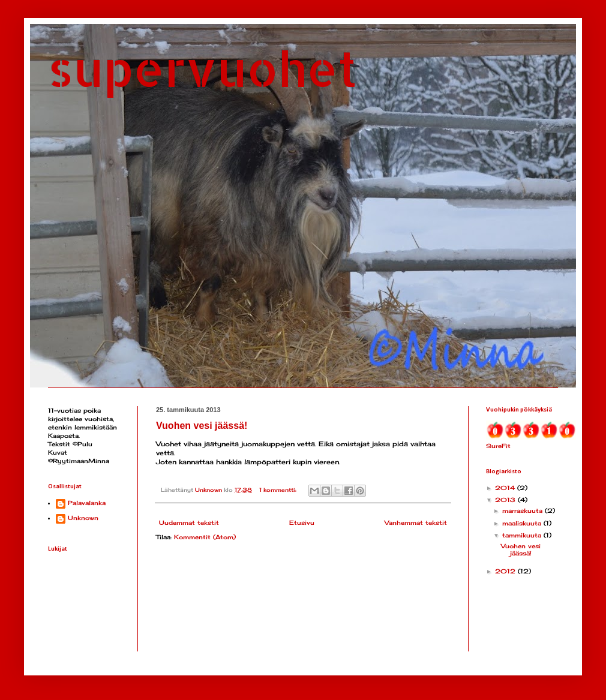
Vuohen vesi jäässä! (202, 426)
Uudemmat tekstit (189, 522)
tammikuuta (523, 535)
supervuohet (202, 68)
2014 (506, 488)
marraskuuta (523, 510)
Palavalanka (87, 503)
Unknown (83, 518)
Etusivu (302, 522)
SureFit (498, 446)
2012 (506, 571)
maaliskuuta (523, 523)
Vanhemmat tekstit (416, 522)
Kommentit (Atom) (205, 537)
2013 (506, 500)
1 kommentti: (279, 490)
